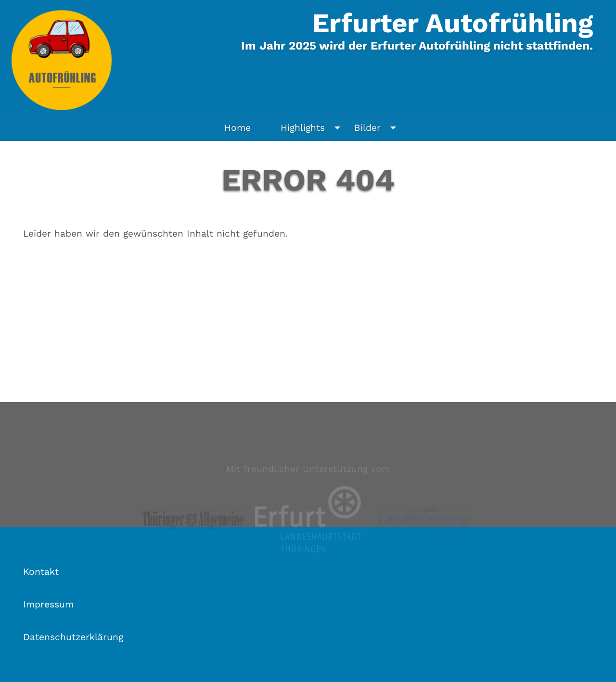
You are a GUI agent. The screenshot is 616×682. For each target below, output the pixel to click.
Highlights (313, 128)
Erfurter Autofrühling (453, 23)
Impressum (48, 604)
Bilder (378, 128)
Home (237, 128)
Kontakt (41, 572)
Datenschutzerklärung (73, 637)
